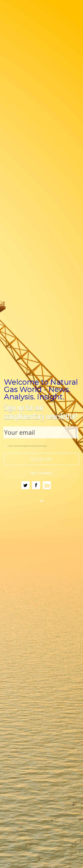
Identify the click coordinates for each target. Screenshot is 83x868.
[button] (41, 389)
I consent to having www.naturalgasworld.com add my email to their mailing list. (27, 446)
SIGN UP (41, 459)
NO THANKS (42, 473)
